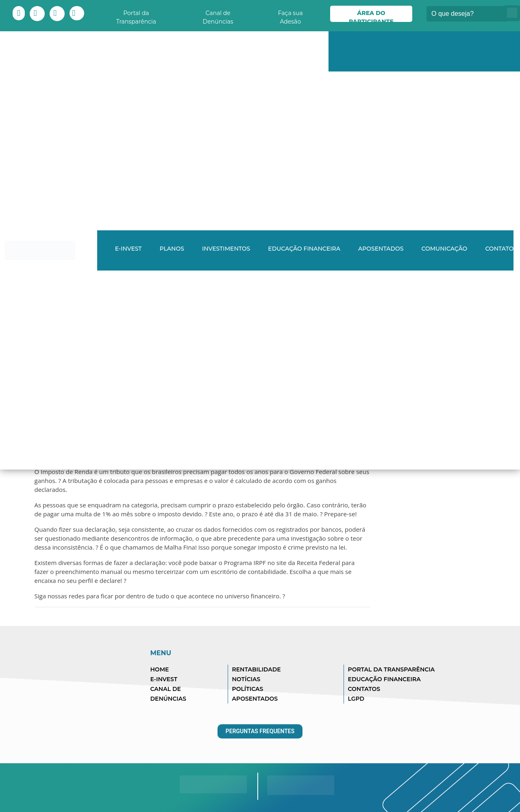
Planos (172, 249)
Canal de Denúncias (218, 16)
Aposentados (381, 249)
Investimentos (226, 249)
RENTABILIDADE (257, 669)
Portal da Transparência (136, 16)
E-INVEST (128, 249)
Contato (499, 249)
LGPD (356, 699)
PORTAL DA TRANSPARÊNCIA (392, 669)
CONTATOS (364, 689)
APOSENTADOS (255, 699)
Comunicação (444, 249)
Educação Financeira (304, 249)
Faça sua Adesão (290, 16)
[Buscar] (467, 14)
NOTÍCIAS (246, 679)
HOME (160, 669)
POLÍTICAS (248, 689)
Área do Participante (371, 16)
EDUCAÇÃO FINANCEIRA (384, 679)
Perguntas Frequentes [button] (260, 731)
